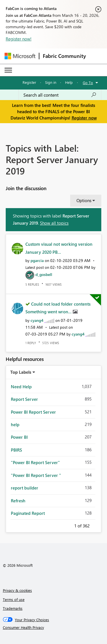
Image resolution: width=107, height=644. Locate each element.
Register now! (19, 39)
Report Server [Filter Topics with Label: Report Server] (24, 399)
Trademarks (13, 608)
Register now (84, 118)
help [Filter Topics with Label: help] (15, 424)
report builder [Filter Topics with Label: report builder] (25, 488)
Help (69, 82)
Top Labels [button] (21, 372)
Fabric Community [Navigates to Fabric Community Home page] (64, 56)
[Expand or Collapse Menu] (8, 70)
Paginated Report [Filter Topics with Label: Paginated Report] (28, 513)
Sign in (51, 82)
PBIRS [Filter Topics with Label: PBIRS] (16, 450)
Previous (67, 525)
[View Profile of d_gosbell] (44, 274)
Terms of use (14, 599)
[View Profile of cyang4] (37, 320)
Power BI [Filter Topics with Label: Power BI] (19, 437)
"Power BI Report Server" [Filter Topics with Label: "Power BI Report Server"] (35, 462)
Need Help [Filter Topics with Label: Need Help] (21, 387)
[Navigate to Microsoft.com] (20, 56)
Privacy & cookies (17, 590)
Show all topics (54, 223)
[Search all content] (60, 95)
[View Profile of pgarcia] (37, 260)
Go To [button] (88, 83)
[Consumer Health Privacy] (54, 627)
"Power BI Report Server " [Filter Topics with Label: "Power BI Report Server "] (36, 475)
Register (29, 82)
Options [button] (84, 200)
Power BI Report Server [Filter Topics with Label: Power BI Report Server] (33, 412)
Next (96, 525)
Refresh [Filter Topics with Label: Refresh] (18, 501)
